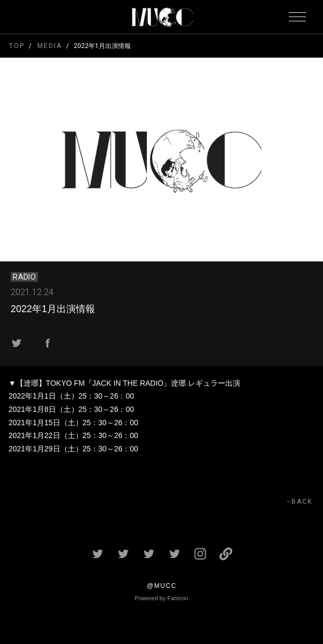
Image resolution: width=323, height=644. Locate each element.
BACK (302, 502)
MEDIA (49, 46)
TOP (17, 46)
